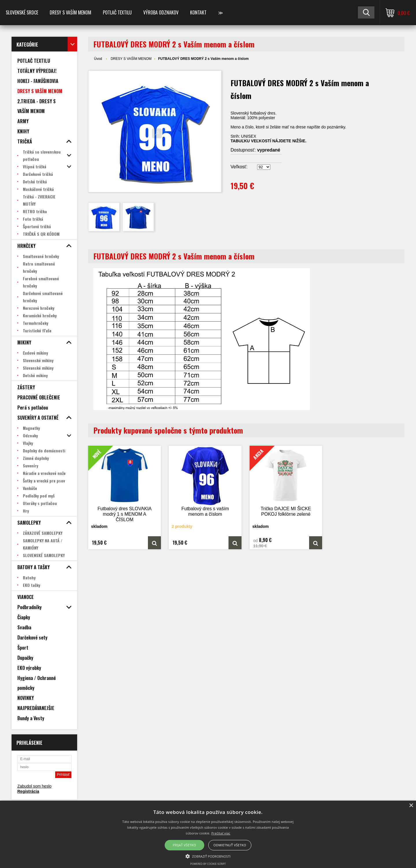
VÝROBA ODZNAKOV (161, 12)
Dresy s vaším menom (70, 12)
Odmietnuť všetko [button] (230, 845)
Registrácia (28, 791)
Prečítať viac (221, 833)
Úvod (98, 59)
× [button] (411, 806)
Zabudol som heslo (34, 786)
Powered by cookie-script (208, 864)
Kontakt (198, 12)
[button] (208, 856)
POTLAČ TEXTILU (117, 12)
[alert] (208, 834)
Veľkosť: (239, 167)
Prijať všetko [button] (184, 845)
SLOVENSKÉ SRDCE (22, 12)
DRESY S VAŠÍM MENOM (131, 59)
